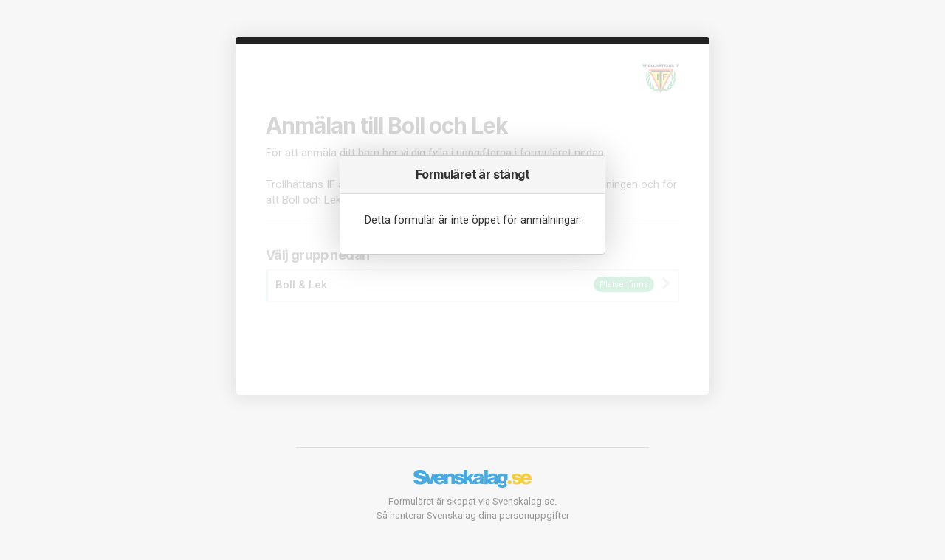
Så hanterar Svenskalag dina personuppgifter (473, 515)
